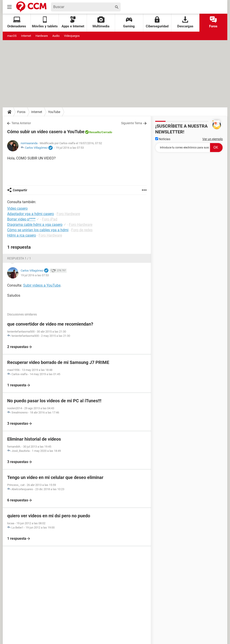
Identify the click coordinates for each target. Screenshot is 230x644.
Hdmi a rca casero (22, 235)
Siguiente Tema (132, 123)
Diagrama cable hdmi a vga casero (35, 225)
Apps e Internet (73, 22)
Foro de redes (82, 230)
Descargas (185, 22)
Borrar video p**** (21, 219)
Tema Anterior (21, 123)
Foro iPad (50, 219)
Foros (213, 22)
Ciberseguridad (157, 22)
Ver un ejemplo (213, 139)
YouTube (54, 112)
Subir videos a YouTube (42, 285)
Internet (26, 36)
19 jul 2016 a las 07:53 (70, 148)
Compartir (20, 190)
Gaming (129, 22)
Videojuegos (72, 36)
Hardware (42, 36)
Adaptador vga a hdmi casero (31, 214)
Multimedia (101, 22)
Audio (56, 36)
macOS (12, 36)
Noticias (163, 139)
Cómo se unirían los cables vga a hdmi (38, 230)
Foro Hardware (68, 214)
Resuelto (95, 132)
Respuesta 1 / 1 (19, 258)
